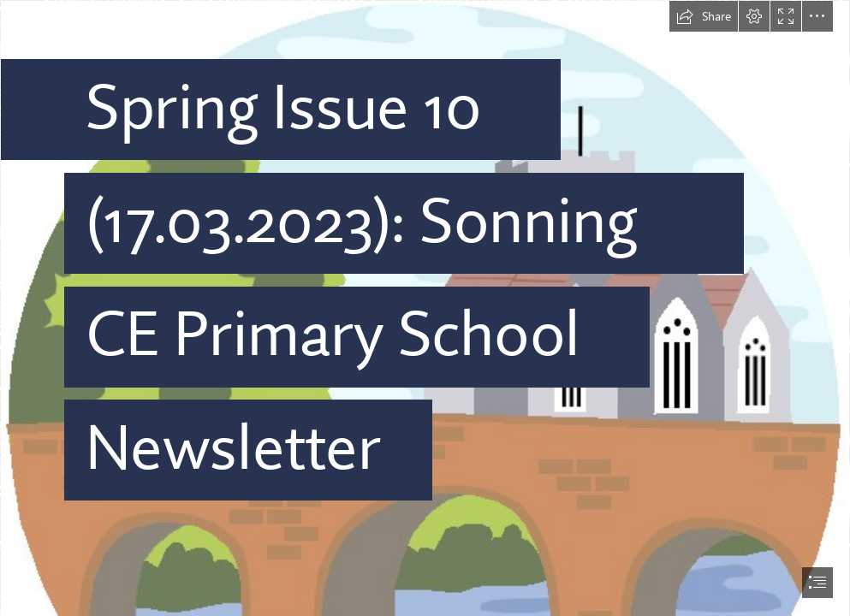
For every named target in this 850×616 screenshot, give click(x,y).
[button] (704, 16)
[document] (425, 308)
